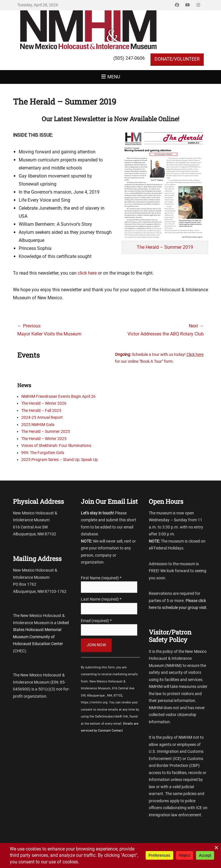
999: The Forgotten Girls (43, 453)
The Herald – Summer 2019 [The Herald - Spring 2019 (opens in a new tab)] (165, 247)
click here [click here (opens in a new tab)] (87, 273)
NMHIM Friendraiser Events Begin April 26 (58, 396)
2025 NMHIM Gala (38, 425)
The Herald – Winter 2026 (44, 403)
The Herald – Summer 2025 (46, 431)
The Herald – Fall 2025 (41, 410)
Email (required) (96, 621)
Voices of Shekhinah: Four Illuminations (56, 445)
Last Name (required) (101, 599)
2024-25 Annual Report (42, 417)
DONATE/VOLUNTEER (177, 59)
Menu (114, 77)
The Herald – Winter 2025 (44, 439)
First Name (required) (101, 578)
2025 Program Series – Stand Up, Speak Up (60, 460)
